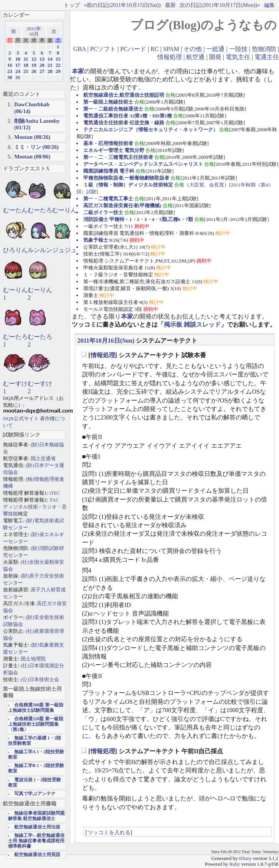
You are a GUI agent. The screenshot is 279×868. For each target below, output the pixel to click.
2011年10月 (34, 31)
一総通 (215, 49)
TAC (54, 500)
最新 (170, 5)
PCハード (134, 49)
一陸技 (238, 49)
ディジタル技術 (21, 507)
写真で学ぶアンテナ (35, 794)
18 (26, 65)
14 (50, 59)
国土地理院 (33, 659)
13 (42, 59)
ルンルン (40, 250)
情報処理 (170, 57)
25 (26, 71)
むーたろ (40, 210)
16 (10, 65)
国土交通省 (43, 458)
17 (18, 65)
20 (42, 65)
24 (18, 71)
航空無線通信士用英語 (37, 855)
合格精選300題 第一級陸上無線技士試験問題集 (36, 708)
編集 (269, 5)
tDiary (245, 858)
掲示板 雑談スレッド (192, 324)
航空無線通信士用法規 (37, 827)
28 (50, 71)
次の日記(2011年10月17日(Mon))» (220, 5)
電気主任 (238, 57)
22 (58, 65)
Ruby (235, 864)
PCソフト (103, 49)
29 (58, 71)
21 (50, 65)
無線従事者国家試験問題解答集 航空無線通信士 (36, 816)
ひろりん (15, 250)
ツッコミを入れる (109, 832)
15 (58, 59)
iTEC (55, 493)
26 (34, 71)
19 (34, 65)
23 (10, 71)
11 (26, 59)
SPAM (171, 49)
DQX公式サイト (21, 418)
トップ (72, 5)
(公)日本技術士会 (40, 679)
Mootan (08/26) (32, 137)
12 (34, 59)
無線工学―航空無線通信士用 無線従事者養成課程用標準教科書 (36, 841)
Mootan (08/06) (32, 157)
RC (154, 49)
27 (42, 71)
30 (10, 78)
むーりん (64, 210)
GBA (80, 49)
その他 (193, 49)
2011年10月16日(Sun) (106, 341)
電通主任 (267, 57)
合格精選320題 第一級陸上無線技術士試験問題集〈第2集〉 (36, 724)
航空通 (195, 57)
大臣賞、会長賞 (207, 185)
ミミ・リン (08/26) (36, 147)
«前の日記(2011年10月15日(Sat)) (122, 5)
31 (18, 78)
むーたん (15, 210)
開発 (215, 57)
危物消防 (264, 49)
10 (18, 59)
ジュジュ (64, 250)
